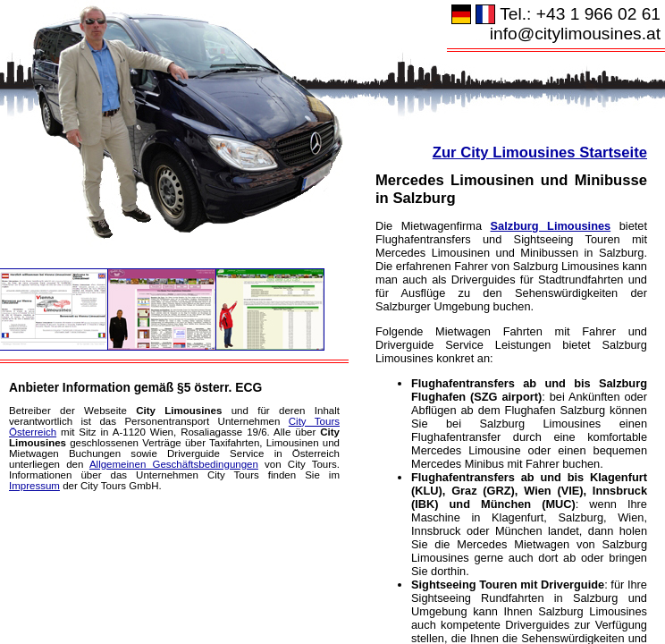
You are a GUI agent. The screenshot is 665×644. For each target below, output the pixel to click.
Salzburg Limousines (551, 226)
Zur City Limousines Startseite (540, 153)
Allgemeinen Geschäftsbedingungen (174, 464)
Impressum (34, 486)
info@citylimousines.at (575, 34)
